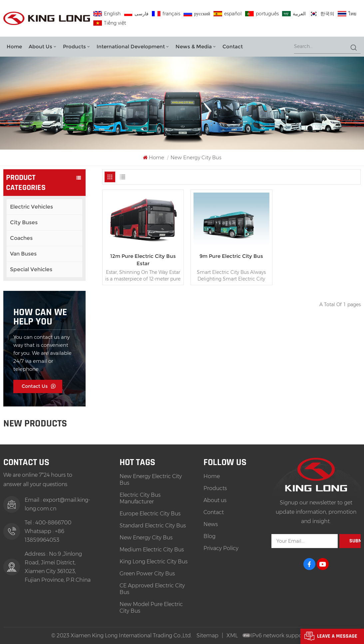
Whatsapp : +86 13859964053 (44, 536)
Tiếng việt (110, 23)
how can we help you (40, 317)
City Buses (24, 222)
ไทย (347, 14)
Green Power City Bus (147, 574)
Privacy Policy (221, 548)
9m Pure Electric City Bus (231, 256)
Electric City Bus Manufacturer (140, 498)
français (166, 14)
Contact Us (35, 386)
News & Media (194, 46)
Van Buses (23, 254)
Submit (355, 541)
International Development (131, 46)
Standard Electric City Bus (153, 526)
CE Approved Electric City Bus (152, 589)
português (262, 14)
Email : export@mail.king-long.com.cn (57, 504)
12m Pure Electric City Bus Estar (143, 260)
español (228, 14)
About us (40, 46)
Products (74, 46)
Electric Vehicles (31, 207)
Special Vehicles (31, 269)
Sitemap (207, 636)
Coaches (21, 238)
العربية (294, 14)
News (211, 524)
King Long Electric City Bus (154, 562)
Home (14, 46)
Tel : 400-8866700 (48, 523)
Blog (209, 536)
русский (197, 14)
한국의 (322, 14)
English (107, 14)
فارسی (136, 14)
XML (232, 636)
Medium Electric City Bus (152, 550)
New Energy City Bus (146, 538)
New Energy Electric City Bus (151, 480)
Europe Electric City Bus (150, 514)
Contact (233, 46)
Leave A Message (337, 636)
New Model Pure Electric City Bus (151, 608)
